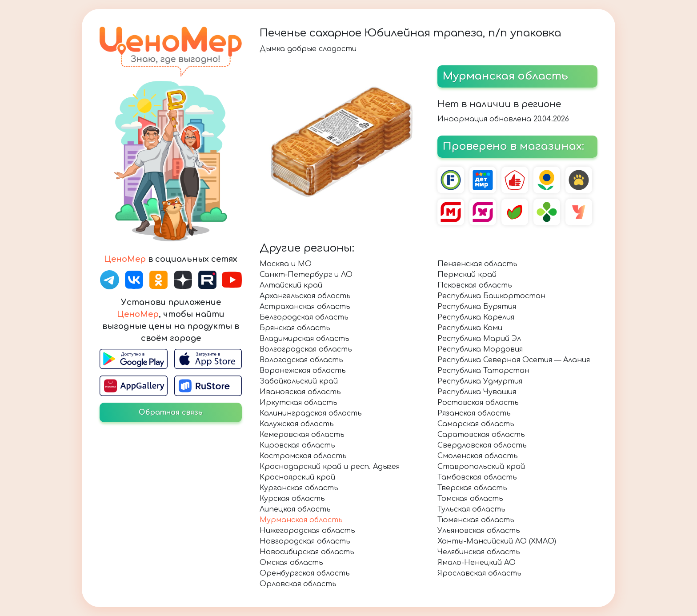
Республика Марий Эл (479, 339)
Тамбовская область (477, 477)
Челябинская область (479, 552)
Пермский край (467, 275)
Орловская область (298, 584)
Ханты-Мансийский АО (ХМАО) (497, 541)
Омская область (291, 563)
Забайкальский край (299, 381)
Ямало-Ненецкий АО (477, 563)
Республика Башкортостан (491, 296)
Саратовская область (481, 435)
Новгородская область (305, 541)
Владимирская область (304, 339)
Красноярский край (297, 477)
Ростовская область (478, 403)
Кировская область (297, 445)
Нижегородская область (307, 531)
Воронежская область (303, 371)
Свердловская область (482, 445)
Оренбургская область (305, 573)
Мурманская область (301, 520)
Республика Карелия (476, 317)
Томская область (470, 499)
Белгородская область (304, 317)
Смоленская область (478, 456)
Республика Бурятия (477, 307)
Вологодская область (301, 360)
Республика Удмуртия (480, 381)
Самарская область (476, 424)
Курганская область (299, 488)
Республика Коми (470, 328)
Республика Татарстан (483, 371)
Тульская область (471, 509)
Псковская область (475, 285)
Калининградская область (311, 413)
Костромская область (303, 456)
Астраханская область (305, 307)
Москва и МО (286, 264)
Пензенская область (477, 264)
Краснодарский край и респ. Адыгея (330, 467)
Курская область (292, 499)
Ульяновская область (479, 531)
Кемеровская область (302, 435)
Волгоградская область (306, 349)
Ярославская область (479, 573)
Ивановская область (300, 392)
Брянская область (295, 328)
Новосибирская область (307, 552)
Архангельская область (305, 296)
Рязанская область (474, 413)
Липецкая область (295, 509)
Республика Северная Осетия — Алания (514, 360)
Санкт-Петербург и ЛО (306, 275)
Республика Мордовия (480, 349)
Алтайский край (291, 285)
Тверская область (472, 488)
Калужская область (297, 424)
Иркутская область (298, 403)
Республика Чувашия (477, 392)
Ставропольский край (481, 467)
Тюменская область (476, 520)
